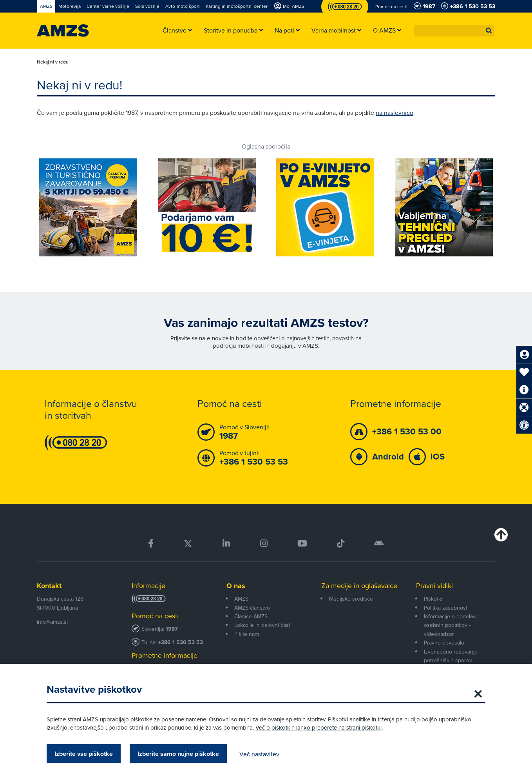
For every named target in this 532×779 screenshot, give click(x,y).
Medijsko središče (351, 599)
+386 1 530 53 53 (181, 642)
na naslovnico (394, 113)
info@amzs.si (52, 622)
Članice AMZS (251, 616)
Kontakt (49, 586)
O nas (236, 586)
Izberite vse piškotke (84, 754)
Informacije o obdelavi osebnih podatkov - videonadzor (450, 625)
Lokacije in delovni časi (262, 625)
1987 (172, 629)
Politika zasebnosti (446, 608)
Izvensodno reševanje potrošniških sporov (451, 656)
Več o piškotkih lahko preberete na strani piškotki (318, 727)
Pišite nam (247, 634)
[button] (489, 31)
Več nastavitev (259, 754)
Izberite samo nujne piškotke (178, 754)
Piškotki (433, 599)
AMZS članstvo (252, 608)
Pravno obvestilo (444, 643)
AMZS (241, 599)
